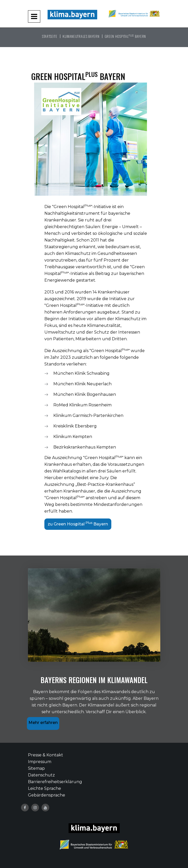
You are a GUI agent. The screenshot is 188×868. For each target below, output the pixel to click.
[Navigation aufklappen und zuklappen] (34, 16)
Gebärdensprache (47, 795)
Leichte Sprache (44, 788)
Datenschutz (41, 775)
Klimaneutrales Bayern (81, 36)
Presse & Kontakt (46, 755)
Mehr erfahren (43, 723)
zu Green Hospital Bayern (78, 524)
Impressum (40, 762)
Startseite (50, 36)
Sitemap (36, 768)
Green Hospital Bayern (125, 36)
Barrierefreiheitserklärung (55, 782)
